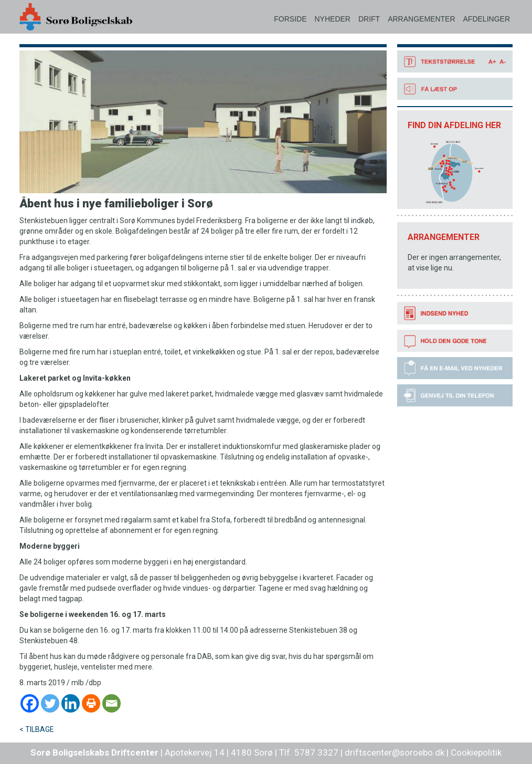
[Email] (111, 703)
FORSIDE (290, 19)
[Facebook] (30, 703)
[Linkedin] (71, 703)
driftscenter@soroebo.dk (395, 752)
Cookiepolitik (476, 752)
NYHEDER (332, 19)
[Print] (91, 703)
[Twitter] (50, 703)
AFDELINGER (487, 19)
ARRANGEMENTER (421, 19)
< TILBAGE (37, 729)
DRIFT (369, 19)
